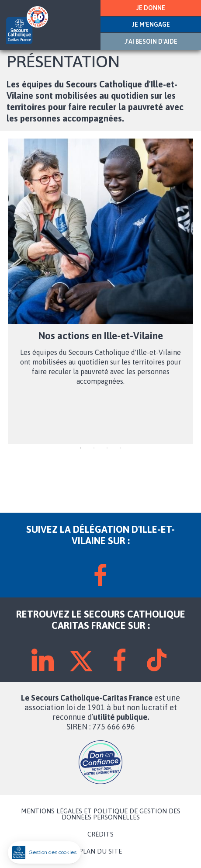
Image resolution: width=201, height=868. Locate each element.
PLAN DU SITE (100, 851)
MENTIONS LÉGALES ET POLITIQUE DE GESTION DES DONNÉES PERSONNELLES (101, 814)
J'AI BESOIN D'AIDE (151, 42)
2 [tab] (94, 448)
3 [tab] (107, 448)
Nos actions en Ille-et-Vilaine (101, 336)
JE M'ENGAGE (151, 24)
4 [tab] (120, 448)
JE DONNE (151, 8)
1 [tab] (81, 448)
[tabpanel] (100, 291)
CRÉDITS (100, 834)
